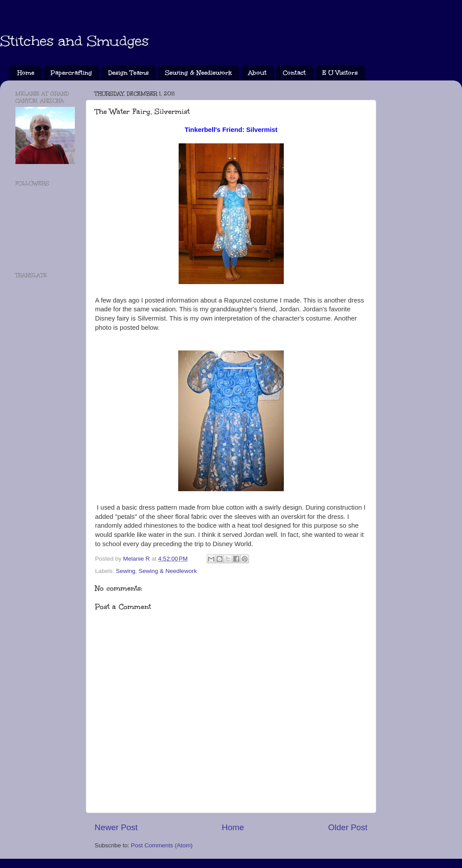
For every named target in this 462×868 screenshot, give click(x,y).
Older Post (348, 827)
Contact (294, 73)
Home (26, 73)
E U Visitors (340, 73)
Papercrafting (71, 73)
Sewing (125, 571)
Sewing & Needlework (198, 73)
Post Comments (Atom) (162, 845)
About (257, 73)
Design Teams (128, 73)
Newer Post (116, 827)
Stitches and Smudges (74, 41)
